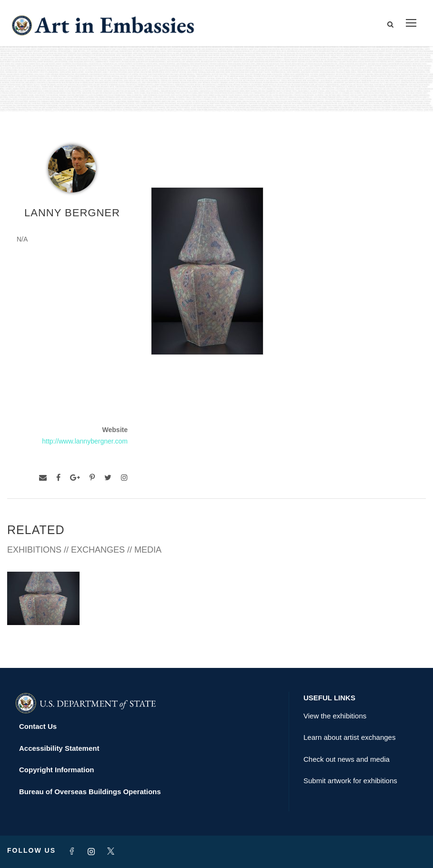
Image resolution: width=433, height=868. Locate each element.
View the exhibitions (335, 716)
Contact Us (38, 726)
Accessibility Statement (59, 748)
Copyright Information (57, 770)
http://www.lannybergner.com (85, 441)
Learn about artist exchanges (349, 737)
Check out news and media (347, 759)
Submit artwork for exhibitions (350, 781)
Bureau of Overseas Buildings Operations (90, 792)
